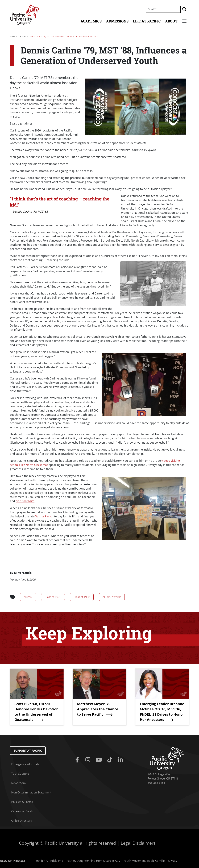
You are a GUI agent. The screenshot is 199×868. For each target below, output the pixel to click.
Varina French (44, 516)
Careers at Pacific (23, 811)
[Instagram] (89, 760)
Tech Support (20, 774)
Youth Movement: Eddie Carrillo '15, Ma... (150, 861)
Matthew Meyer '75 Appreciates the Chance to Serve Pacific (98, 709)
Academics (91, 21)
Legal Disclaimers (138, 843)
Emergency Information (27, 764)
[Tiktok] (110, 760)
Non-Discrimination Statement (31, 792)
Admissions (117, 21)
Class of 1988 (82, 597)
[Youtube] (100, 760)
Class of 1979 (53, 597)
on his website (25, 501)
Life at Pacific (147, 21)
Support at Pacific (28, 751)
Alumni (28, 597)
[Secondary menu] (184, 21)
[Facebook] (78, 760)
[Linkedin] (121, 760)
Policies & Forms (22, 802)
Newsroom (18, 783)
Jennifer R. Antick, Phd (49, 861)
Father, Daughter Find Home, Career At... (93, 861)
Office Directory (22, 821)
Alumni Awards (112, 597)
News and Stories (18, 36)
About (171, 21)
